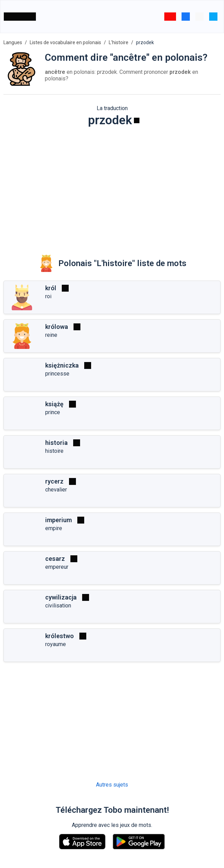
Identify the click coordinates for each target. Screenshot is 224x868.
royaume (56, 644)
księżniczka (62, 365)
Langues (13, 42)
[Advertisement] (112, 186)
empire (54, 528)
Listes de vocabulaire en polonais (65, 42)
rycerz (54, 481)
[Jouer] (137, 120)
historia (56, 443)
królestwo (60, 636)
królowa (57, 327)
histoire (54, 451)
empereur (57, 567)
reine (51, 335)
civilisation (58, 606)
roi (48, 296)
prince (53, 412)
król (51, 288)
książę (54, 404)
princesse (57, 374)
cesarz (55, 559)
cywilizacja (61, 597)
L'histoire (119, 42)
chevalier (56, 490)
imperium (59, 520)
